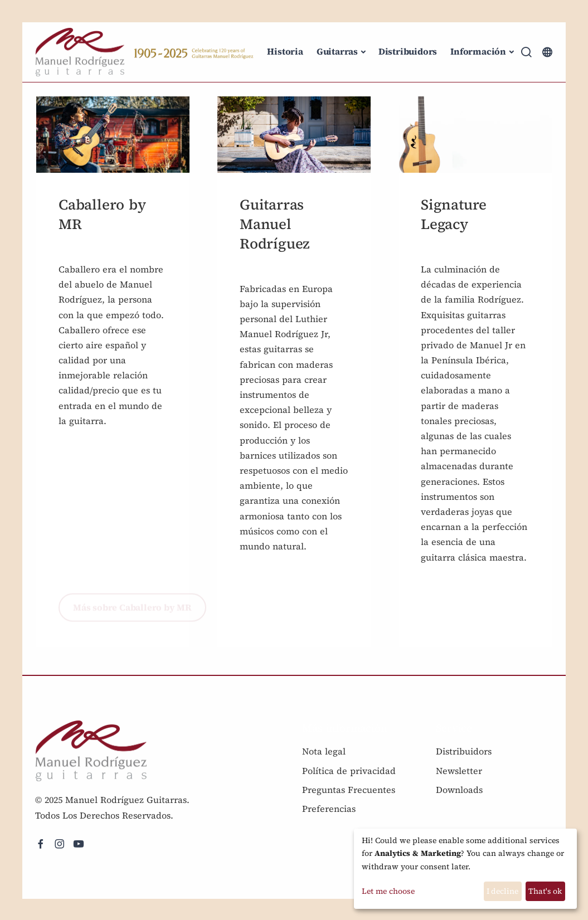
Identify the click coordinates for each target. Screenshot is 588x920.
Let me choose (388, 891)
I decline (502, 891)
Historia (285, 51)
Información (478, 51)
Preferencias (329, 809)
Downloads (459, 790)
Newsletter (459, 771)
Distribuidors (408, 51)
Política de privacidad (349, 771)
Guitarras (337, 51)
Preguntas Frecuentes (349, 790)
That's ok (545, 891)
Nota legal (324, 751)
